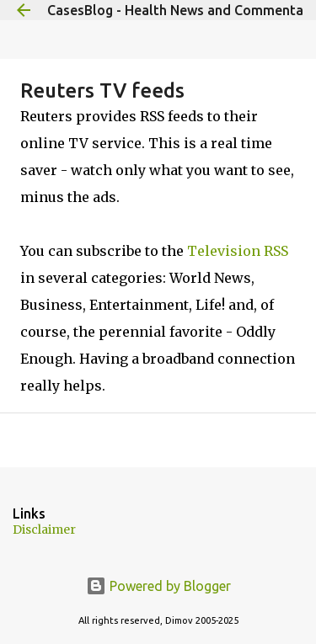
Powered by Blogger (158, 586)
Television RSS (238, 251)
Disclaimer (44, 530)
